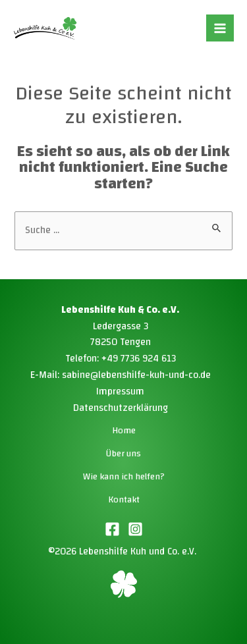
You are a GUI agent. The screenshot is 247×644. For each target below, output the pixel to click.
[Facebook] (112, 529)
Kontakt (124, 500)
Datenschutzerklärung (121, 408)
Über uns (123, 454)
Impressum (120, 391)
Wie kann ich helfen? (124, 477)
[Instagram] (135, 529)
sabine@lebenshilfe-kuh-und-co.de (136, 375)
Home (124, 431)
